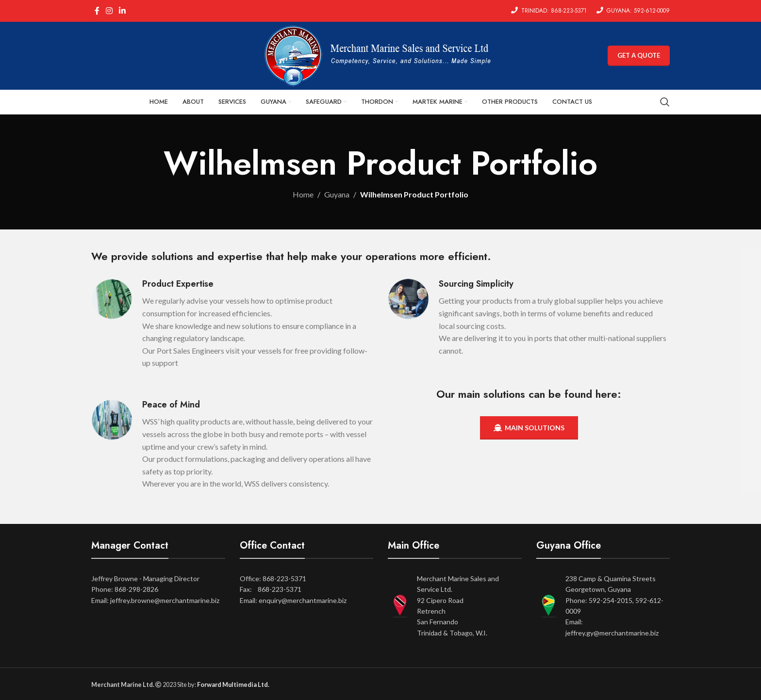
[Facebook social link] (97, 11)
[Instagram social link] (109, 11)
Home (303, 194)
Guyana (337, 194)
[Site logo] (380, 55)
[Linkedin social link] (123, 11)
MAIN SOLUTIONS (529, 428)
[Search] (665, 102)
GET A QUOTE (639, 55)
